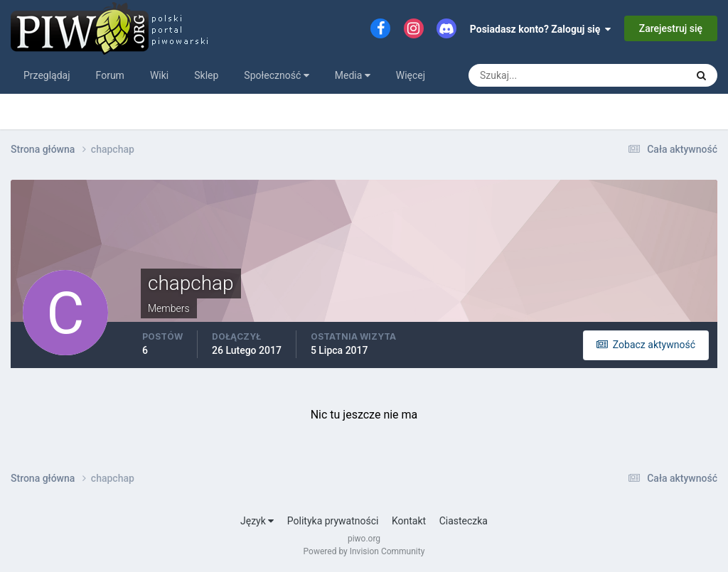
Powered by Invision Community (364, 551)
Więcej (411, 75)
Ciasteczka (464, 521)
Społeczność (276, 75)
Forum (110, 75)
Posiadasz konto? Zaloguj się (541, 29)
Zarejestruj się (671, 28)
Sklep (206, 75)
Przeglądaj (47, 75)
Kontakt (409, 521)
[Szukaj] (525, 75)
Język (257, 521)
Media (353, 75)
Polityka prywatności (333, 521)
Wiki (159, 75)
